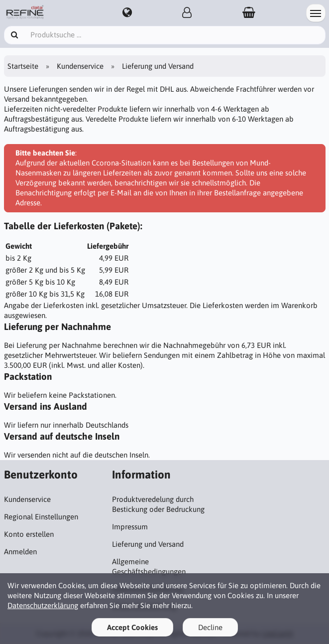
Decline (210, 627)
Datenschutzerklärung (43, 605)
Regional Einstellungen (41, 517)
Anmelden (20, 552)
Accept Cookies (132, 627)
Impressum (130, 527)
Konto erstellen (29, 534)
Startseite (23, 66)
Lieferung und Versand (148, 544)
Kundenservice (80, 66)
